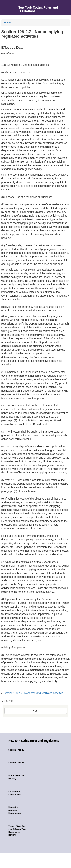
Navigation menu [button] (6, 7)
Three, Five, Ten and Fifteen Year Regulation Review (17, 831)
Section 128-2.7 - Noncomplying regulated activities (33, 693)
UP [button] (35, 711)
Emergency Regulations (15, 793)
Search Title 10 (16, 750)
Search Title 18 (16, 763)
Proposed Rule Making (16, 777)
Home (8, 22)
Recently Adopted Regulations (15, 810)
